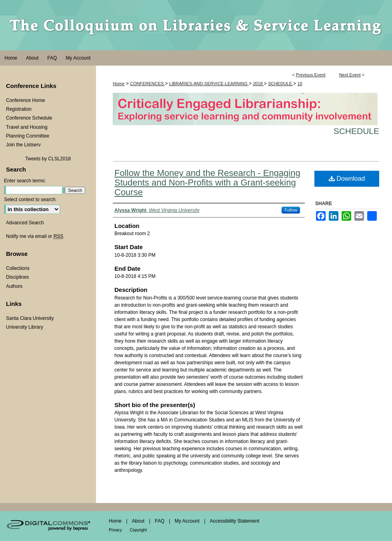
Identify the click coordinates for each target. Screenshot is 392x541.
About (138, 521)
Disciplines (17, 277)
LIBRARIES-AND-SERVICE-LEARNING (209, 84)
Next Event (350, 75)
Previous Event (311, 75)
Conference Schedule (29, 118)
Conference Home (25, 100)
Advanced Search (25, 223)
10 (300, 84)
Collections (18, 268)
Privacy (115, 530)
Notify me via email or (35, 236)
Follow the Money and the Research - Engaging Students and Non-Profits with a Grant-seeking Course (207, 183)
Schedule (356, 131)
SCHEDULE (281, 84)
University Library (25, 327)
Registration (19, 109)
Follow (291, 210)
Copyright (138, 530)
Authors (14, 286)
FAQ (160, 521)
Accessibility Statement (235, 521)
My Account (187, 521)
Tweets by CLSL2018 (48, 159)
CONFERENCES (147, 84)
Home (119, 84)
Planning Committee (28, 136)
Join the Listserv (23, 145)
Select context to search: (30, 200)
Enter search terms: (25, 181)
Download (347, 179)
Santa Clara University (30, 318)
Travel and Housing (27, 127)
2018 (258, 84)
